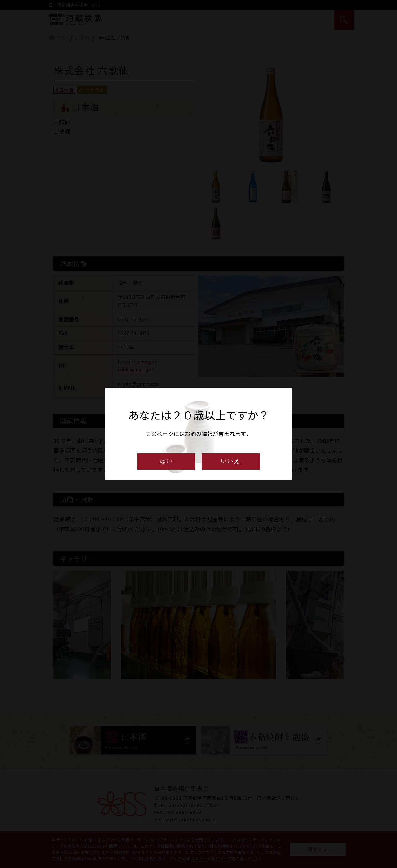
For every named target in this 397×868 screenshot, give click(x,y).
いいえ (231, 461)
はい (167, 461)
